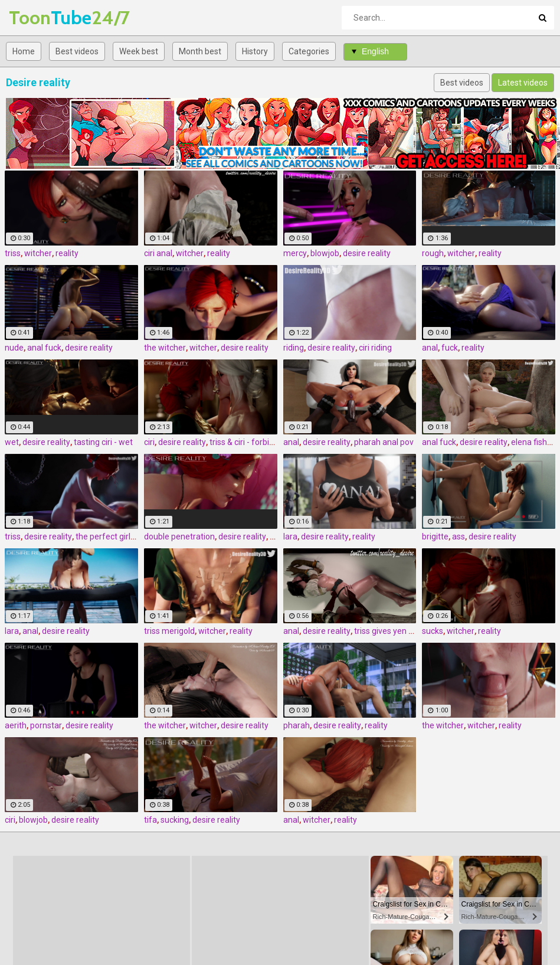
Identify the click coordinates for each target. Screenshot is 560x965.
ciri (149, 442)
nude (14, 348)
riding (294, 348)
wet (12, 442)
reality (67, 253)
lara (290, 537)
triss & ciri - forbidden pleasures (268, 442)
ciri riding (375, 348)
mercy (295, 253)
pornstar (46, 725)
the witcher (165, 348)
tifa (150, 820)
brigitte (435, 537)
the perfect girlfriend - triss (125, 537)
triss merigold (169, 631)
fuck (450, 348)
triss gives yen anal (389, 631)
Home (24, 51)
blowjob (325, 253)
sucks (433, 631)
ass (459, 537)
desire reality (367, 253)
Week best (139, 51)
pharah (297, 725)
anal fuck (44, 348)
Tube (40, 17)
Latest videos (523, 83)
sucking (175, 820)
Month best (200, 51)
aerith (16, 725)
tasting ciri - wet (103, 442)
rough (433, 253)
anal (430, 348)
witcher (38, 253)
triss (13, 253)
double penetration (179, 537)
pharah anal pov (384, 442)
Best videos (77, 51)
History (255, 51)
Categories (309, 51)
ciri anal (158, 253)
